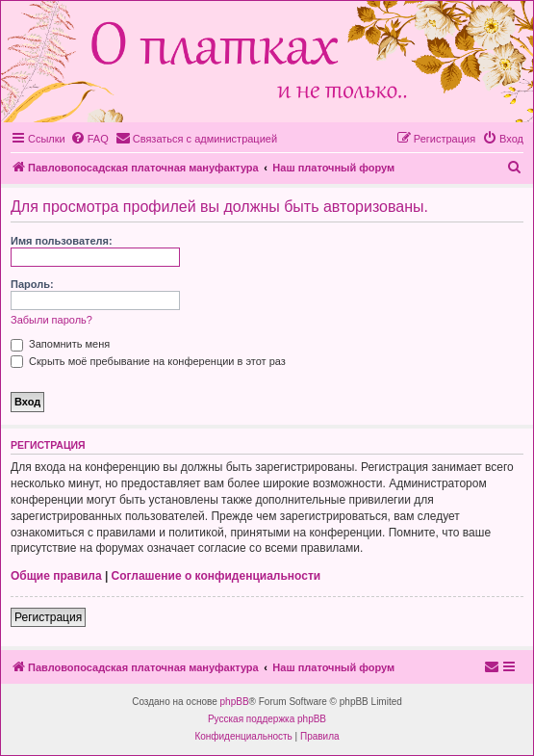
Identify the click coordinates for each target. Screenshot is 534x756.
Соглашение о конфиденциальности (216, 576)
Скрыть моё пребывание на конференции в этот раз (148, 361)
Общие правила (56, 576)
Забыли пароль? (51, 320)
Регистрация (48, 617)
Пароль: (32, 284)
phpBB (235, 702)
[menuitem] (89, 139)
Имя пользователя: (62, 241)
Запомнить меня (60, 344)
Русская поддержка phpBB (267, 719)
